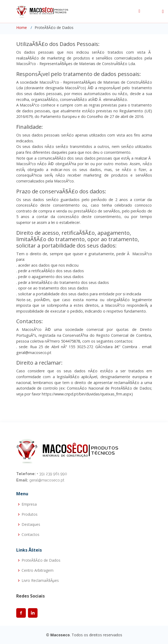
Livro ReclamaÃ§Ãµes (40, 581)
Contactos (30, 535)
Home (22, 27)
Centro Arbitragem (38, 570)
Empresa (29, 504)
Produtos (30, 514)
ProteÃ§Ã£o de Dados (41, 560)
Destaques (31, 524)
